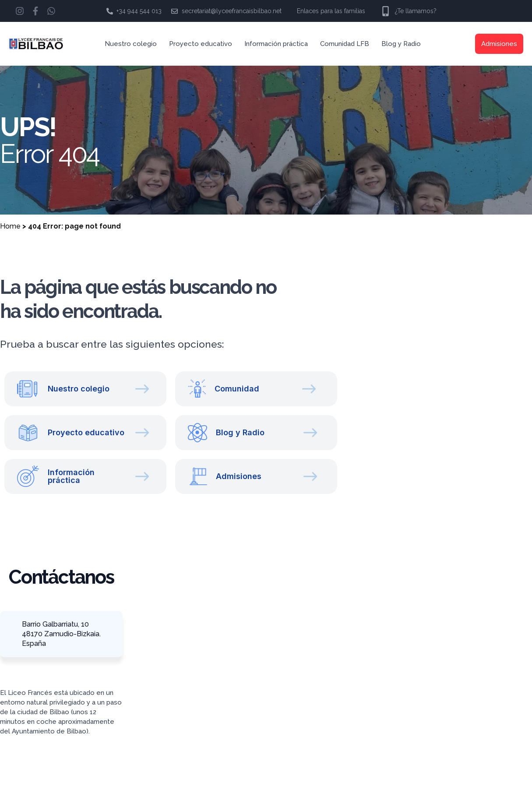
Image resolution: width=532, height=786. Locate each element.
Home (10, 226)
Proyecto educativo (201, 44)
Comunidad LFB (345, 44)
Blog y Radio (401, 44)
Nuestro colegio (131, 44)
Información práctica (276, 44)
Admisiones (499, 44)
